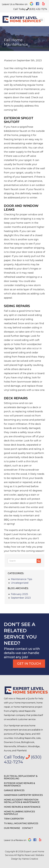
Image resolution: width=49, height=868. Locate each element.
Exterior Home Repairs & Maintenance (19, 784)
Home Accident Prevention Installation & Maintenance (22, 801)
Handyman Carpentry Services (23, 795)
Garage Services (14, 790)
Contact (28, 828)
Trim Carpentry (14, 819)
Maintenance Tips (22, 579)
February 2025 (19, 594)
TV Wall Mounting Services (21, 823)
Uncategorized (20, 583)
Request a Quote (25, 699)
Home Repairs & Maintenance (22, 807)
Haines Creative (30, 859)
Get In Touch (29, 664)
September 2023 (21, 598)
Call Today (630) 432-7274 (30, 9)
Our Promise (12, 828)
